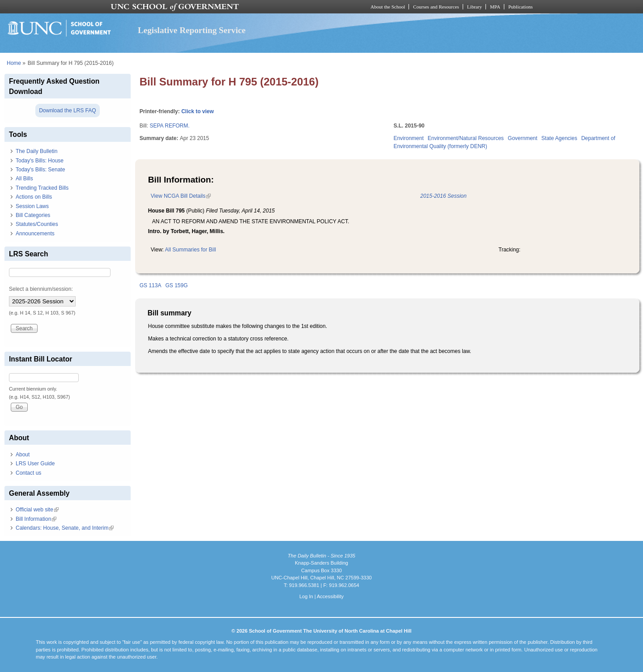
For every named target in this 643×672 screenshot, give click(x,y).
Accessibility (330, 596)
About (23, 455)
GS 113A (151, 285)
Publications (521, 7)
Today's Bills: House (40, 161)
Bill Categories (33, 215)
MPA (495, 7)
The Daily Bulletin (36, 151)
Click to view (198, 111)
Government (523, 138)
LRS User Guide (35, 464)
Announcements (35, 234)
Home (14, 63)
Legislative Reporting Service (192, 30)
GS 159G (176, 285)
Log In (306, 596)
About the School (388, 7)
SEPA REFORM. (169, 126)
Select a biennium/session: (41, 289)
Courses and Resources (436, 7)
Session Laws (32, 206)
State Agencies (559, 138)
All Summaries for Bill (191, 250)
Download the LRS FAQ (67, 111)
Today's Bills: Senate (40, 170)
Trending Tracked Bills (42, 188)
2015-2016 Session (443, 196)
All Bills (24, 179)
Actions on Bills (34, 197)
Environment (408, 138)
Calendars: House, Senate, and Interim (65, 528)
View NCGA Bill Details (181, 196)
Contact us (28, 473)
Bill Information (36, 519)
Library (475, 7)
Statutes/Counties (37, 224)
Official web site (37, 510)
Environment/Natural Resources (466, 138)
